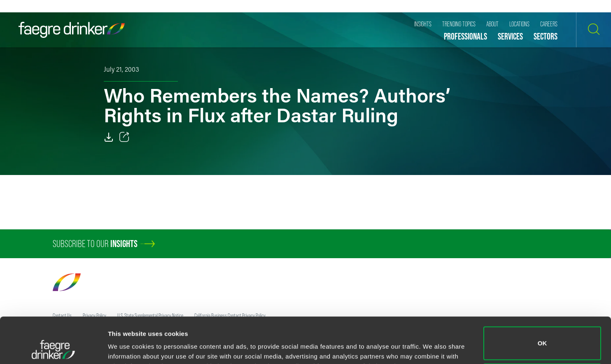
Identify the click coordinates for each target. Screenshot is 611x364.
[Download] (109, 137)
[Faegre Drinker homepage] (72, 30)
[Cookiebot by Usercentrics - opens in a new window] (53, 348)
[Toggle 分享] (124, 137)
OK (542, 300)
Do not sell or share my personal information (542, 337)
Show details (127, 346)
